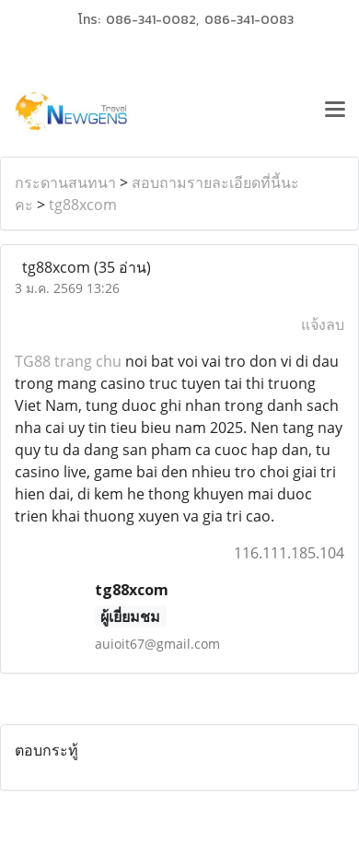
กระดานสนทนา (65, 182)
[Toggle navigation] (335, 111)
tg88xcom (83, 205)
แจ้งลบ (323, 324)
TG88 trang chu (68, 361)
